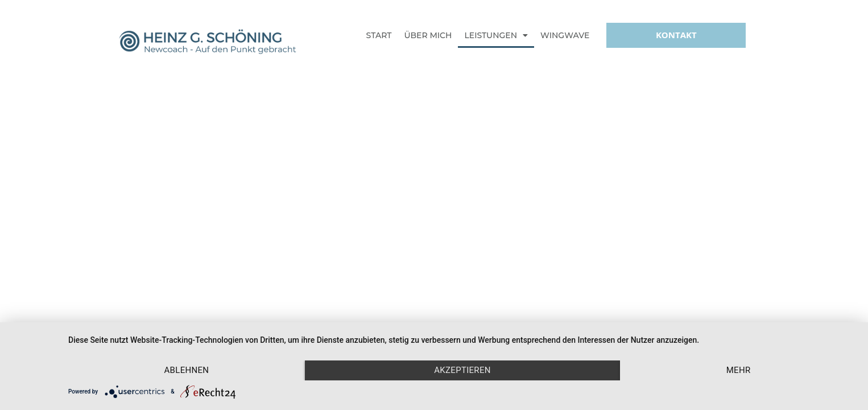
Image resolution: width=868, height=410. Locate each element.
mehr (739, 370)
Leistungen (496, 35)
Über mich (428, 35)
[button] (676, 35)
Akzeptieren (462, 370)
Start (379, 35)
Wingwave (565, 35)
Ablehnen (187, 370)
